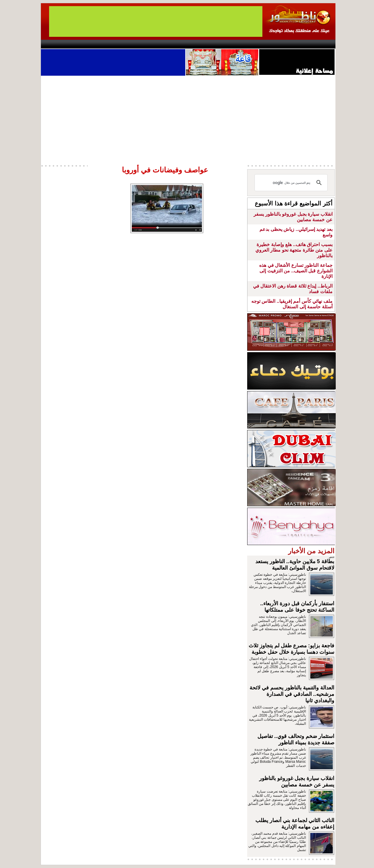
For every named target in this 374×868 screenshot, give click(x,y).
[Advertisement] (188, 120)
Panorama (122, 44)
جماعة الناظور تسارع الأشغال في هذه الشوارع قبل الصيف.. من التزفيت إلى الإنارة (296, 271)
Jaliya (177, 44)
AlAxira (81, 44)
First (322, 44)
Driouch (273, 44)
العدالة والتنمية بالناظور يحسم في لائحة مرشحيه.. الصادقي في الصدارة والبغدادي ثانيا (292, 694)
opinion (99, 44)
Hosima (246, 44)
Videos (152, 44)
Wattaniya (199, 44)
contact (58, 44)
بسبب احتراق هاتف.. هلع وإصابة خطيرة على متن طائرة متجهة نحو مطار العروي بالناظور (294, 250)
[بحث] (292, 183)
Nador (298, 44)
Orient (222, 44)
